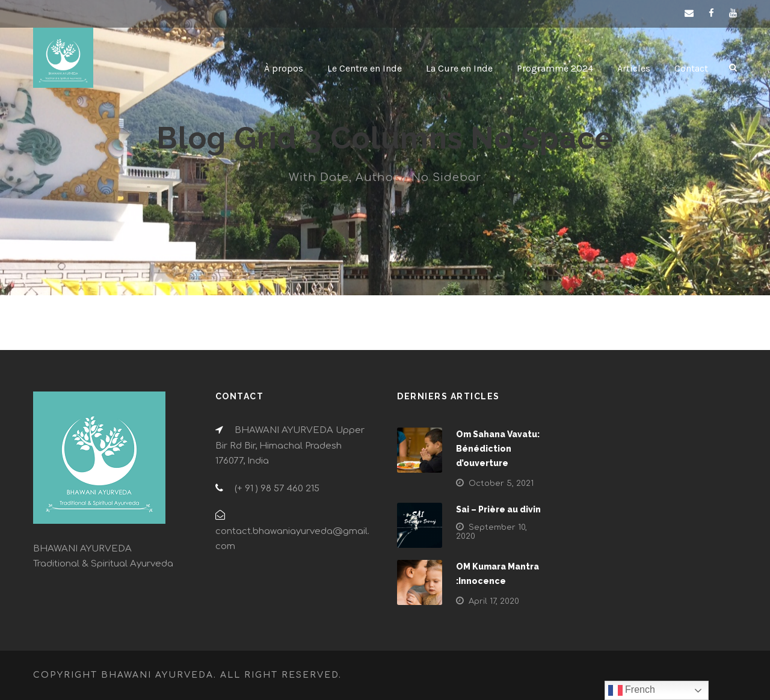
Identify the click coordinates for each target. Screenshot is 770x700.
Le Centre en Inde (365, 68)
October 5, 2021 (501, 484)
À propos (284, 68)
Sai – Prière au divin (498, 509)
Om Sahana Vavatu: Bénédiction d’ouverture (498, 449)
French (632, 690)
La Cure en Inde (459, 68)
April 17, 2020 (494, 601)
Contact (691, 68)
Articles (634, 68)
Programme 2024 (555, 68)
